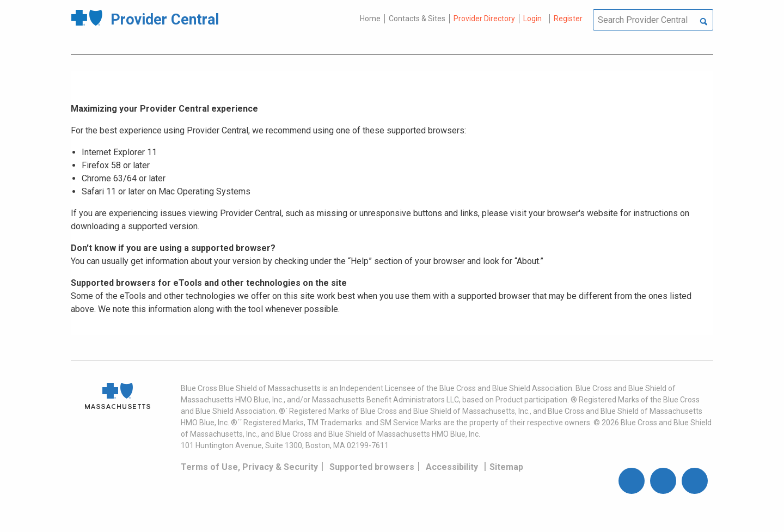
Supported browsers (372, 467)
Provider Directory (484, 19)
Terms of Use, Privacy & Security (249, 467)
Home (370, 19)
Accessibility (452, 467)
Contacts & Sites (417, 19)
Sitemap (506, 467)
